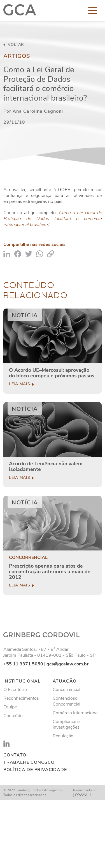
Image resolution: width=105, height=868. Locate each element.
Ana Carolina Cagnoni (38, 111)
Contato (15, 755)
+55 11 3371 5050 (23, 664)
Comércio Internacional (76, 713)
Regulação (63, 736)
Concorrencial (28, 558)
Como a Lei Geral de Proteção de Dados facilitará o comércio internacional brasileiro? (53, 219)
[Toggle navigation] (93, 10)
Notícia (25, 315)
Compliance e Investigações (66, 725)
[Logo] (20, 10)
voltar (14, 45)
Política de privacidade (35, 770)
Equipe (10, 707)
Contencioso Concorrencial (66, 701)
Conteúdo (13, 716)
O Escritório (15, 690)
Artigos (17, 56)
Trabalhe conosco (29, 762)
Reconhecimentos (21, 698)
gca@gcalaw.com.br (67, 664)
